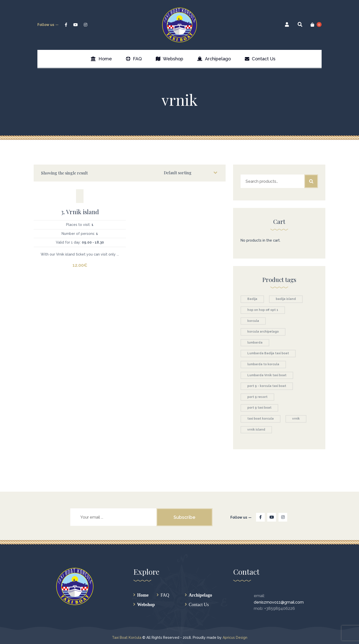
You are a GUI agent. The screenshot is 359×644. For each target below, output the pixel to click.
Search (311, 181)
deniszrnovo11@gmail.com (279, 602)
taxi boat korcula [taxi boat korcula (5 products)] (261, 419)
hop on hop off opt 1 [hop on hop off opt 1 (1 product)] (263, 310)
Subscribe (184, 517)
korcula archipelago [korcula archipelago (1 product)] (263, 332)
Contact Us (199, 604)
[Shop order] (190, 173)
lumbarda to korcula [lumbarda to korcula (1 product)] (263, 364)
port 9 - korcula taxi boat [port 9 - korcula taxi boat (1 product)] (267, 386)
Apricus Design (235, 638)
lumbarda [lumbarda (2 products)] (255, 343)
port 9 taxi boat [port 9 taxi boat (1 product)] (259, 408)
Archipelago (200, 595)
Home (143, 595)
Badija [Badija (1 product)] (252, 299)
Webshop (146, 604)
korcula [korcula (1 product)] (253, 321)
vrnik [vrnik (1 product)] (296, 419)
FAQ (165, 595)
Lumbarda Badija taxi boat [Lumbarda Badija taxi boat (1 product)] (268, 353)
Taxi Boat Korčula (127, 638)
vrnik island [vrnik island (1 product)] (256, 430)
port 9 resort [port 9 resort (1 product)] (257, 397)
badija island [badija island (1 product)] (286, 299)
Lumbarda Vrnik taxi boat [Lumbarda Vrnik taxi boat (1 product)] (267, 375)
